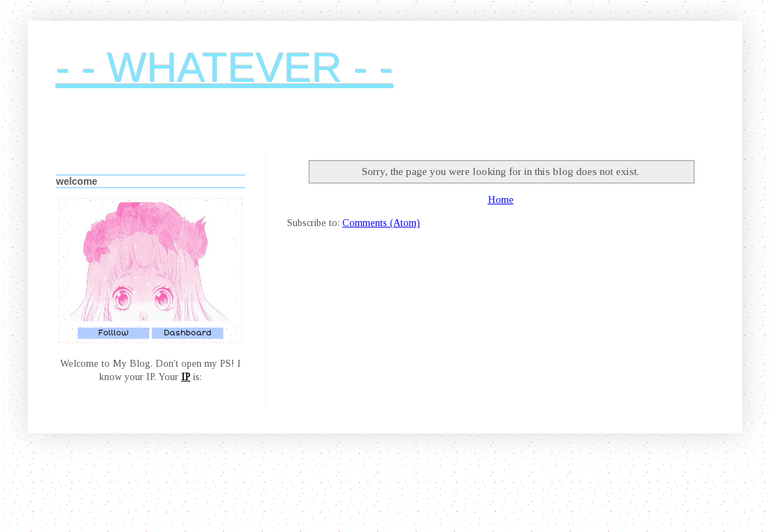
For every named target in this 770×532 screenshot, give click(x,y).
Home (501, 200)
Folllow (113, 333)
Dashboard (188, 333)
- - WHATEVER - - (225, 68)
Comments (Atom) (381, 223)
